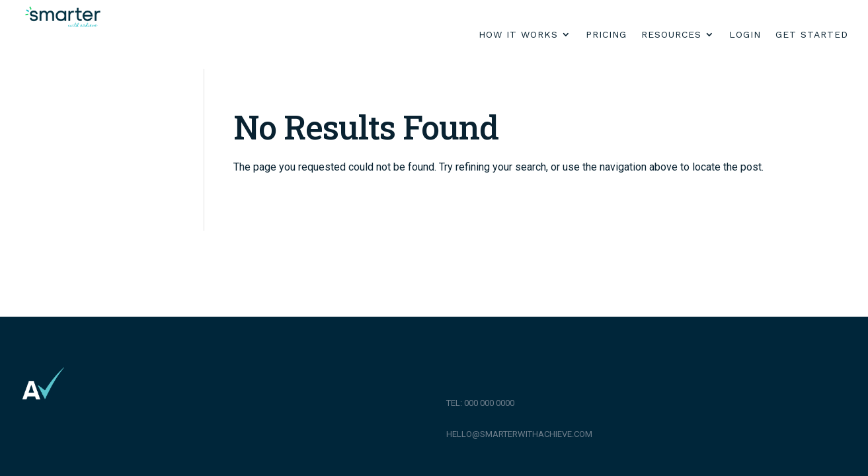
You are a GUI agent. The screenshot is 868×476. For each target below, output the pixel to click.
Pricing (606, 35)
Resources (671, 35)
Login (745, 35)
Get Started (812, 35)
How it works (518, 35)
